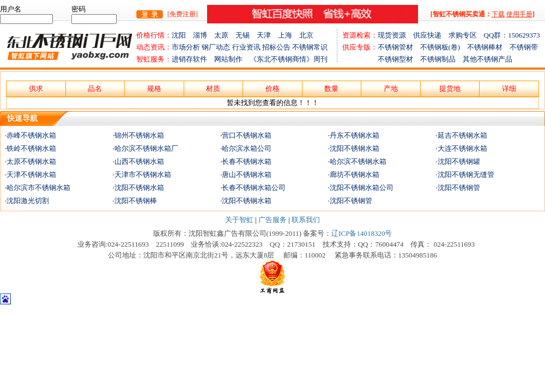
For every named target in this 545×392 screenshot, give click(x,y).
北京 (306, 35)
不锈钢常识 (310, 47)
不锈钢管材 (399, 47)
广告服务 (272, 220)
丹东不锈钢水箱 (355, 135)
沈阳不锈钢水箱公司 (362, 188)
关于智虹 (239, 220)
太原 (225, 35)
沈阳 (182, 35)
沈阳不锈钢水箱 (355, 148)
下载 (498, 14)
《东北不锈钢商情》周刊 (289, 59)
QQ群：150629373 (512, 35)
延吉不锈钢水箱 (462, 135)
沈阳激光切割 (28, 201)
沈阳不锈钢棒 (136, 201)
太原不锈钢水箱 (31, 161)
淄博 (204, 35)
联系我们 (306, 220)
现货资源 (395, 35)
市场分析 (186, 47)
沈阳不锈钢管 (459, 188)
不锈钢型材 (381, 59)
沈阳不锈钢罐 (459, 161)
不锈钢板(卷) (444, 47)
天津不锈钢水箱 (31, 174)
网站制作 (232, 59)
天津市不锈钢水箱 (143, 174)
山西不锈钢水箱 (139, 161)
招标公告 (276, 47)
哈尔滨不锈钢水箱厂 (146, 148)
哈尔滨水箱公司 (247, 148)
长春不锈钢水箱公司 (254, 188)
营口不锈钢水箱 (247, 135)
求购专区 (466, 35)
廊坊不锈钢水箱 (355, 174)
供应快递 (431, 35)
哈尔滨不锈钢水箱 (358, 161)
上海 (289, 35)
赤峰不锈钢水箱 (31, 135)
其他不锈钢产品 (488, 59)
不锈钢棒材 (488, 47)
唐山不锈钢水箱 (247, 174)
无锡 (246, 35)
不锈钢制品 (441, 59)
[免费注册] (183, 14)
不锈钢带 (524, 47)
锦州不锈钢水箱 (139, 135)
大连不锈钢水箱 (462, 148)
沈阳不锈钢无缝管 (466, 174)
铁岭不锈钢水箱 (31, 148)
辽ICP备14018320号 (362, 233)
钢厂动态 (216, 47)
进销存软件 (193, 59)
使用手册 (519, 14)
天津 (267, 35)
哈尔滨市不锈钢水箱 (38, 188)
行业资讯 (246, 47)
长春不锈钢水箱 (247, 161)
